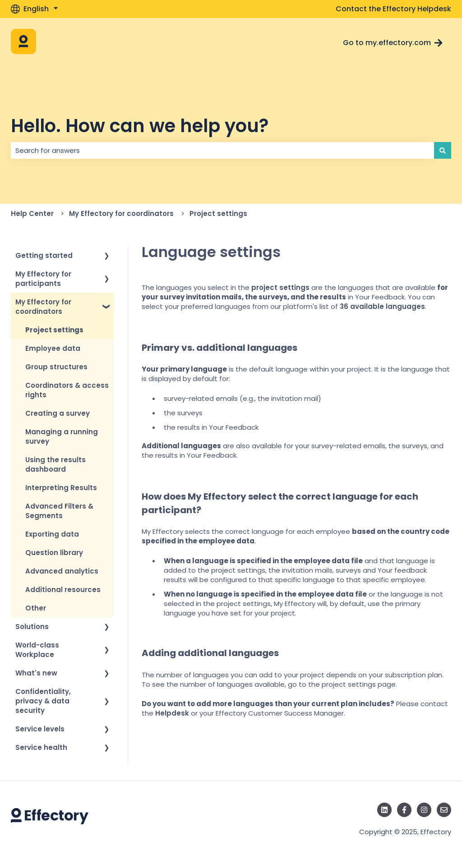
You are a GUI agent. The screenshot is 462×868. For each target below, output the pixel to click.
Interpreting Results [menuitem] (61, 488)
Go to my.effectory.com (393, 43)
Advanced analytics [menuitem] (62, 571)
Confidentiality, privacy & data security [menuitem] (43, 701)
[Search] (443, 150)
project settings (280, 287)
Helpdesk (172, 713)
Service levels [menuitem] (40, 729)
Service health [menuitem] (41, 747)
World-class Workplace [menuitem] (37, 650)
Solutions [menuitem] (32, 627)
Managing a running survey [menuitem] (62, 436)
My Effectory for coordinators (121, 214)
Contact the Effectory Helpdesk (393, 9)
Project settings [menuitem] (54, 330)
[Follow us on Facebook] (404, 810)
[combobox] (222, 150)
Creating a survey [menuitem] (58, 413)
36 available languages (382, 306)
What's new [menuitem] (36, 673)
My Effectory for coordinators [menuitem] (43, 307)
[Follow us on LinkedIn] (384, 810)
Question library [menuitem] (54, 553)
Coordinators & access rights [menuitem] (67, 390)
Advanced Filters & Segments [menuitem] (59, 511)
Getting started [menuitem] (44, 255)
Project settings (218, 214)
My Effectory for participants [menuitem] (43, 279)
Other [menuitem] (36, 608)
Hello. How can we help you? (140, 126)
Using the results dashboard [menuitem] (55, 464)
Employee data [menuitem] (53, 348)
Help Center (32, 214)
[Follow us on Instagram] (424, 810)
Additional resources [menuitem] (63, 590)
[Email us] (444, 810)
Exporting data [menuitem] (52, 534)
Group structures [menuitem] (56, 367)
